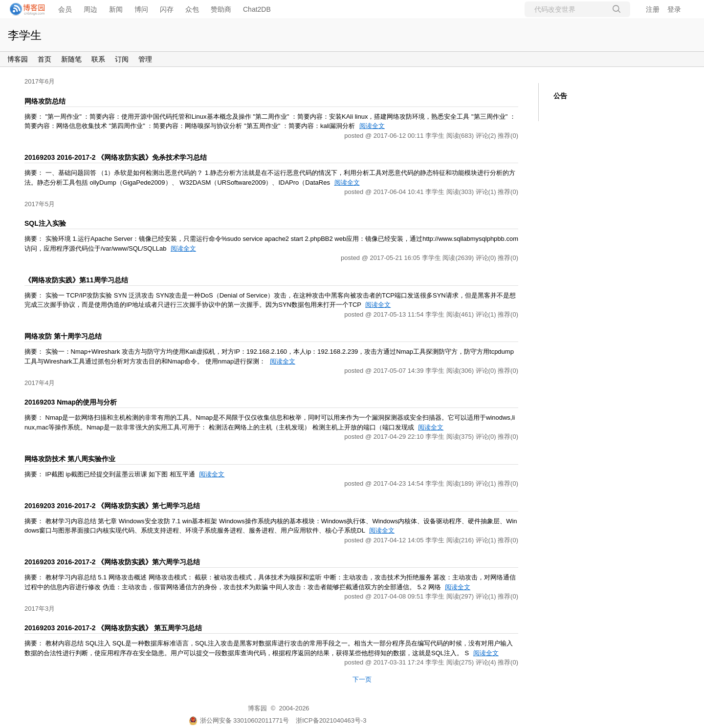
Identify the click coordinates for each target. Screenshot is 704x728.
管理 (145, 59)
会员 (65, 9)
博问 (141, 9)
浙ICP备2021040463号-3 (331, 720)
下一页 (362, 679)
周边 (90, 9)
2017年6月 (40, 81)
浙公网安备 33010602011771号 (239, 720)
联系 (98, 59)
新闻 (116, 9)
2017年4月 (40, 383)
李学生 (25, 35)
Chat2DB (257, 9)
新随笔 (71, 59)
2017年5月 (40, 204)
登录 (674, 9)
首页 (44, 59)
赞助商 (221, 9)
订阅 (122, 59)
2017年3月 (40, 609)
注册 (653, 9)
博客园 (18, 59)
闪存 (167, 9)
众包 (192, 9)
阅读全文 (372, 126)
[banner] (24, 9)
